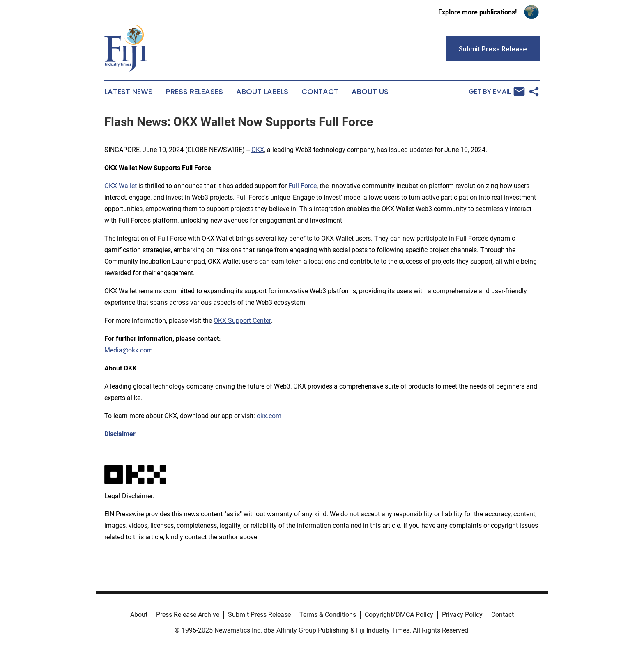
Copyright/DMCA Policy (399, 615)
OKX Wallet (121, 186)
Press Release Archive (188, 615)
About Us (370, 92)
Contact (320, 92)
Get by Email (497, 92)
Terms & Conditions (328, 615)
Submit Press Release (259, 615)
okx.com (268, 416)
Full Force (302, 186)
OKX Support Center (242, 321)
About (139, 615)
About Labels (262, 92)
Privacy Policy (462, 615)
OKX (258, 150)
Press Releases (194, 92)
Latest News (129, 92)
